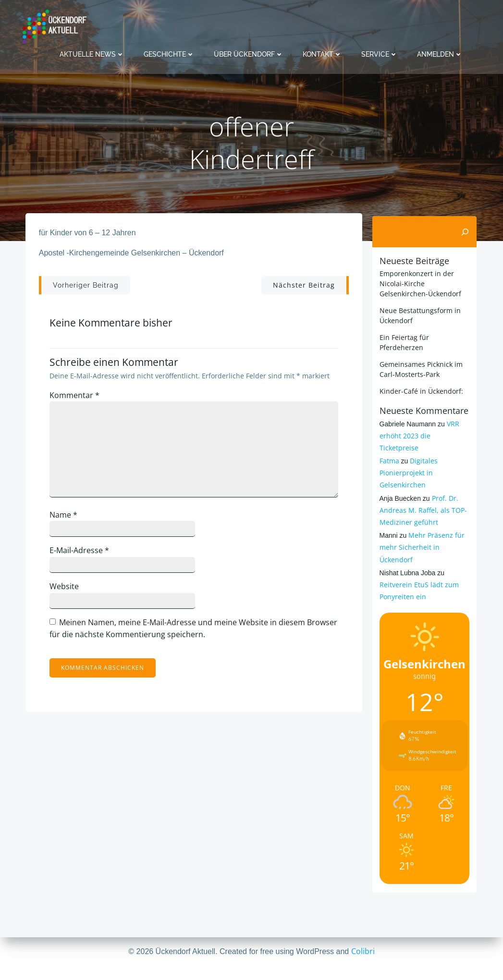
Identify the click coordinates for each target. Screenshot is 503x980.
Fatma (388, 448)
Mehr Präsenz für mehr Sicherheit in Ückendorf (421, 535)
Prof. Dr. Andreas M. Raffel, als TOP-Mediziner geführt (422, 498)
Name (68, 519)
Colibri (363, 951)
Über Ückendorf (249, 53)
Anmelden (440, 53)
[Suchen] (467, 231)
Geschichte (169, 53)
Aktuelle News (92, 53)
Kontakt (322, 53)
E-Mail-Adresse (84, 555)
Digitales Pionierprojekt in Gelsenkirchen (407, 460)
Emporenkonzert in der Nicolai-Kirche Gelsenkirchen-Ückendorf (419, 283)
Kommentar (79, 399)
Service (380, 53)
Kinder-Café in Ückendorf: (420, 391)
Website (68, 591)
